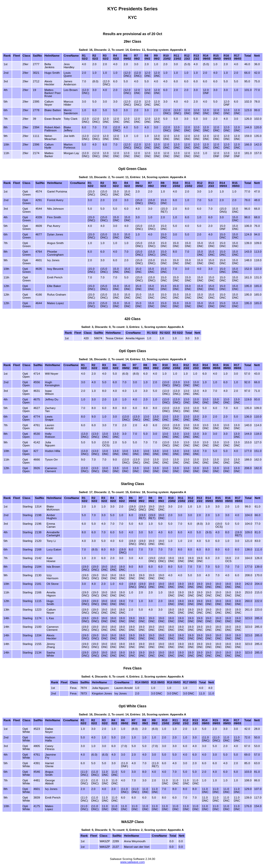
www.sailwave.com (132, 862)
